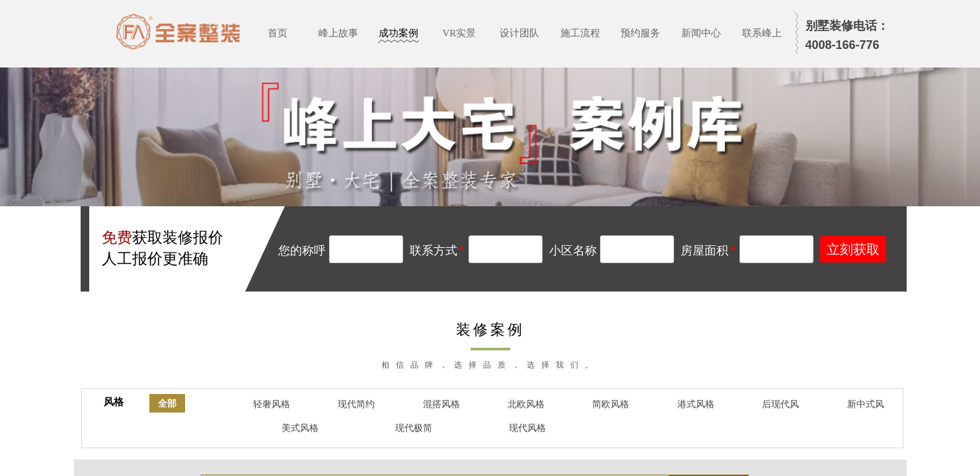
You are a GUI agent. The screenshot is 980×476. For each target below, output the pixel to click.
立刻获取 (853, 249)
